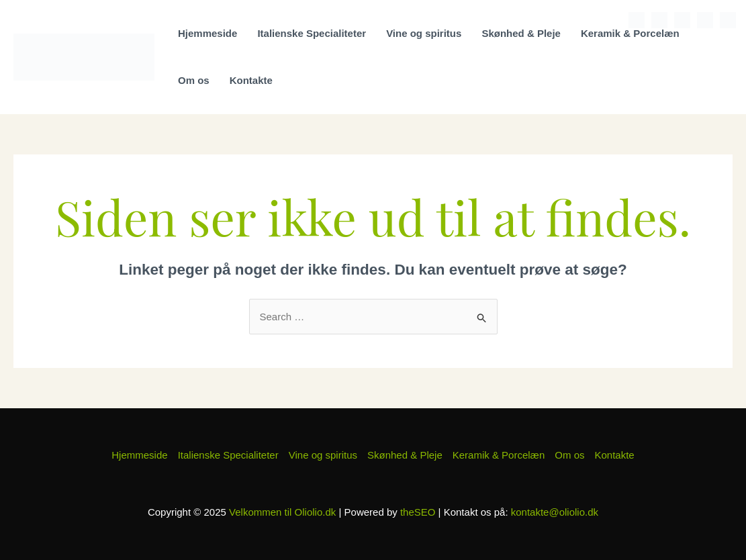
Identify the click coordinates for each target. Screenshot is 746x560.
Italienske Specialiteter (312, 33)
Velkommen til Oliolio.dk (282, 512)
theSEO (418, 512)
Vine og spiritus (424, 33)
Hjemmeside (207, 33)
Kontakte (251, 80)
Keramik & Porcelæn (630, 33)
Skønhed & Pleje (521, 33)
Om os (194, 80)
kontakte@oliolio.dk (555, 512)
